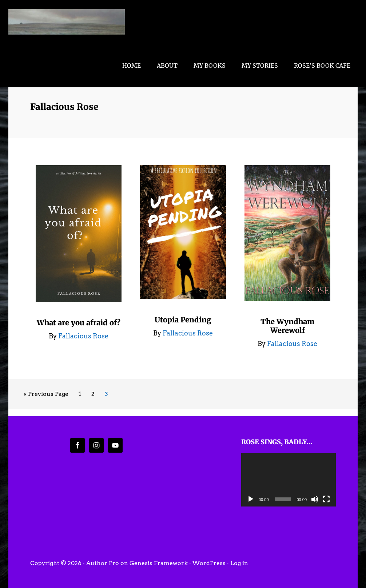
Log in (239, 563)
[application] (289, 480)
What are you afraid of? (79, 323)
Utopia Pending (183, 320)
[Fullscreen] (326, 499)
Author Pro (103, 563)
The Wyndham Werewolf (287, 326)
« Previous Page (46, 395)
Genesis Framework (159, 563)
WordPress (209, 563)
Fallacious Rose (67, 22)
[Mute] (315, 499)
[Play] (251, 499)
